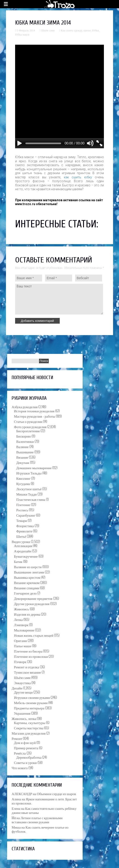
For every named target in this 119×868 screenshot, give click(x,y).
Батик (18, 561)
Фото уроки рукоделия (30, 427)
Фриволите (24, 531)
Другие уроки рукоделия (32, 603)
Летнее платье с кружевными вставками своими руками (37, 820)
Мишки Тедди (27, 494)
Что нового (20, 768)
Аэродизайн (23, 551)
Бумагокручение (26, 556)
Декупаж (23, 462)
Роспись (22, 510)
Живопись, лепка (24, 718)
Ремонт (17, 738)
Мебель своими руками (31, 703)
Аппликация (23, 546)
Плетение (23, 504)
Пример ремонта (26, 748)
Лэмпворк (21, 625)
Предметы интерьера (29, 708)
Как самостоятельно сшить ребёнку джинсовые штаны (44, 810)
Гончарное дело (25, 593)
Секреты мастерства (29, 728)
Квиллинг (23, 478)
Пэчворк (20, 661)
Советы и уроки (25, 762)
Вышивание (25, 452)
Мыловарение (24, 630)
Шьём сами (48, 30)
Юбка (96, 30)
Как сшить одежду (72, 30)
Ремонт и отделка (27, 667)
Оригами (20, 640)
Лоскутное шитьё (29, 489)
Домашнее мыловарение (34, 468)
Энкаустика (22, 683)
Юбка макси (22, 35)
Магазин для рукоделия (29, 733)
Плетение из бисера (28, 651)
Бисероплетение (28, 431)
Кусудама (23, 483)
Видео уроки (21, 541)
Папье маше (23, 646)
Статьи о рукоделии (28, 421)
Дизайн (17, 688)
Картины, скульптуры (30, 722)
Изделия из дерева (27, 614)
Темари (22, 520)
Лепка (18, 619)
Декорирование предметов (33, 598)
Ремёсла (20, 753)
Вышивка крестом (27, 577)
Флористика (25, 526)
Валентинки (25, 441)
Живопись (22, 609)
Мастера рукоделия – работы (35, 416)
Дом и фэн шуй (25, 742)
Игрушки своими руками (32, 697)
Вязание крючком (27, 582)
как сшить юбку (78, 177)
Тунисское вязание (27, 672)
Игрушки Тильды (29, 473)
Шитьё (21, 536)
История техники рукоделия (34, 411)
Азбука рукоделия (25, 407)
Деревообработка (29, 757)
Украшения (22, 713)
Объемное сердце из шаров (56, 794)
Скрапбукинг (26, 515)
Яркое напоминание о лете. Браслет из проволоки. (44, 801)
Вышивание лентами (29, 572)
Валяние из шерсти (28, 567)
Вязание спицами (27, 588)
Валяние (22, 446)
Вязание (22, 457)
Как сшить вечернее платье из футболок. (40, 829)
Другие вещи (23, 692)
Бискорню (24, 436)
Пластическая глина (31, 499)
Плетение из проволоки (31, 656)
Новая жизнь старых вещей (34, 635)
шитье (87, 30)
